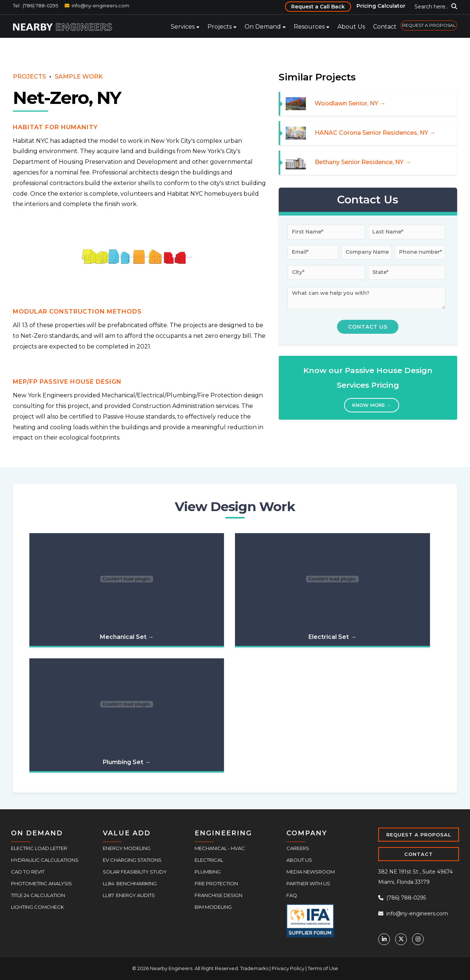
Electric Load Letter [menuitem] (39, 848)
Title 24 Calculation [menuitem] (38, 895)
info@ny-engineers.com (100, 6)
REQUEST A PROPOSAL (419, 835)
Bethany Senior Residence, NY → (363, 162)
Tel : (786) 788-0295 (35, 6)
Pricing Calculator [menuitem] (381, 6)
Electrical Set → (332, 637)
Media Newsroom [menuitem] (311, 872)
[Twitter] (401, 939)
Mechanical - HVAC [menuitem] (220, 848)
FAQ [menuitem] (292, 895)
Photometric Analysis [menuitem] (41, 883)
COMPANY (307, 833)
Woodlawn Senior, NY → (350, 103)
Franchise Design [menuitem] (218, 895)
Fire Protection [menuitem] (216, 883)
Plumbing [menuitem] (208, 872)
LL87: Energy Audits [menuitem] (129, 895)
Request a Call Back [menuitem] (318, 7)
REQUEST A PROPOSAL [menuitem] (429, 25)
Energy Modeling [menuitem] (127, 848)
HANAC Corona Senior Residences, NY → (375, 133)
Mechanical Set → (127, 637)
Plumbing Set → (127, 762)
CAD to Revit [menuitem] (28, 872)
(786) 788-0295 (402, 898)
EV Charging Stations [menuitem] (132, 860)
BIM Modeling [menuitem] (213, 907)
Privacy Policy (288, 968)
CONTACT (419, 854)
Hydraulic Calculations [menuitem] (45, 860)
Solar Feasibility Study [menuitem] (135, 872)
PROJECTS (29, 77)
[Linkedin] (384, 939)
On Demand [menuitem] (263, 27)
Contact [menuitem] (385, 27)
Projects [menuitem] (220, 27)
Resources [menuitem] (309, 27)
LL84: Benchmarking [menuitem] (130, 883)
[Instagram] (418, 939)
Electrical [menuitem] (209, 860)
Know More (372, 405)
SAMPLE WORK (79, 77)
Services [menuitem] (183, 27)
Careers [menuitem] (298, 848)
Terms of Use (323, 968)
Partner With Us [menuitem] (308, 883)
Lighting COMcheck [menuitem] (37, 907)
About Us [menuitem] (351, 27)
